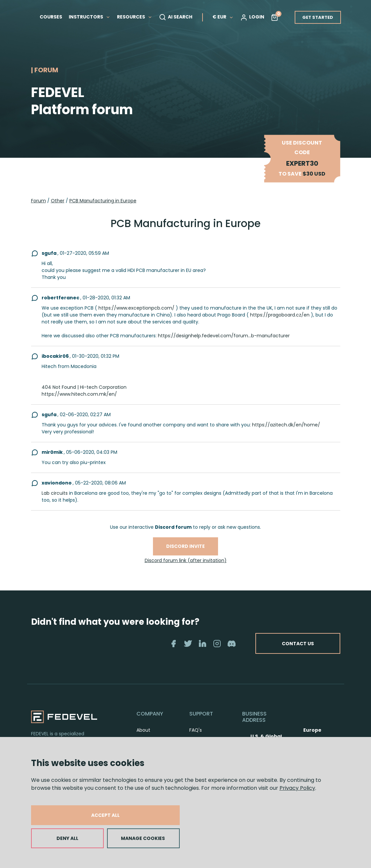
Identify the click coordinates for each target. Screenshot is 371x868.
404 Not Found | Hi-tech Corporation (84, 387)
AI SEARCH (176, 17)
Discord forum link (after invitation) (186, 560)
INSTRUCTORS (90, 17)
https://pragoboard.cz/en (280, 315)
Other (58, 201)
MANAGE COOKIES (143, 838)
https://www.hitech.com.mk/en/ (79, 394)
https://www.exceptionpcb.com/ (136, 308)
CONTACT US (297, 643)
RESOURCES (135, 17)
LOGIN (252, 17)
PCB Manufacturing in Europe (103, 201)
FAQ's (196, 730)
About (143, 730)
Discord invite (185, 546)
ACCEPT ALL (105, 815)
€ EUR (223, 17)
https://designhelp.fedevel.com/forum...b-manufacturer (224, 336)
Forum (38, 201)
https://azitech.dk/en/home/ (286, 425)
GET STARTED (318, 17)
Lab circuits (55, 493)
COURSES (51, 17)
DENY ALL (67, 838)
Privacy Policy (297, 788)
